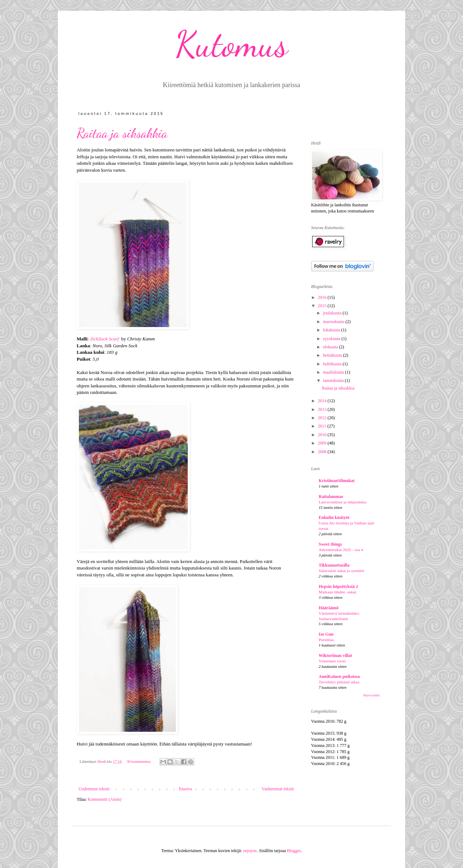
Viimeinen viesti (332, 661)
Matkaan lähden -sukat (337, 592)
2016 (323, 297)
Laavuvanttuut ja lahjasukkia (343, 502)
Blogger (294, 851)
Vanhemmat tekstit (278, 789)
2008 (323, 452)
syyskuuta (332, 339)
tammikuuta (334, 381)
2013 (323, 409)
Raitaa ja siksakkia (122, 133)
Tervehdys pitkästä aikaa (339, 682)
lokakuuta (332, 330)
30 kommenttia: (139, 761)
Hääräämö (329, 608)
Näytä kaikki (371, 695)
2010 (323, 435)
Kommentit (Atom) (105, 799)
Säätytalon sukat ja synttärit (341, 571)
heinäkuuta (333, 355)
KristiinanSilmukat (337, 481)
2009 (323, 443)
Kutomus (231, 44)
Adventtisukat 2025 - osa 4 (341, 550)
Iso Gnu (326, 634)
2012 (323, 418)
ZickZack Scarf (104, 339)
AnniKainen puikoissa (339, 676)
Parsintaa (326, 640)
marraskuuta (334, 322)
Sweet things (330, 544)
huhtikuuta (333, 364)
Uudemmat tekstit (94, 789)
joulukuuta (333, 313)
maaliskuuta (334, 372)
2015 (323, 306)
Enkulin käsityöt (334, 517)
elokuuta (331, 347)
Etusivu (186, 789)
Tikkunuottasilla (334, 565)
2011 (323, 426)
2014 (323, 401)
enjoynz (250, 851)
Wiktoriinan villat (335, 656)
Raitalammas (331, 497)
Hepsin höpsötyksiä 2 (338, 586)
